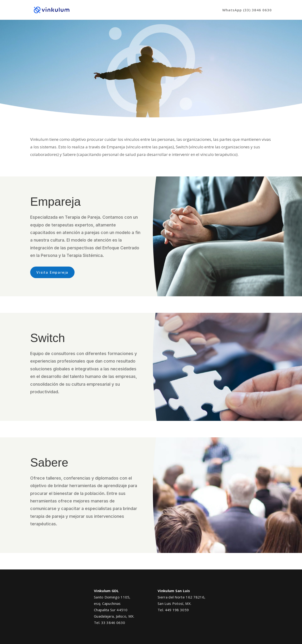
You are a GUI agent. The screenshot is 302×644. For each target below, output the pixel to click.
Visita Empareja (52, 272)
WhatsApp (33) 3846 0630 (247, 10)
